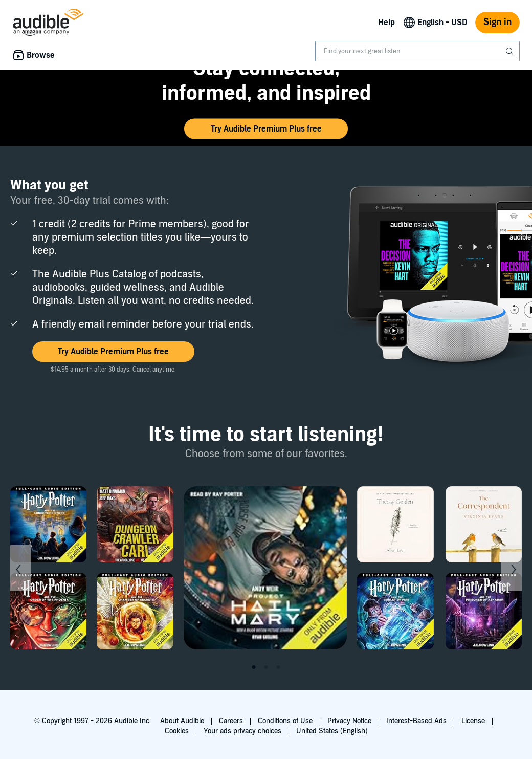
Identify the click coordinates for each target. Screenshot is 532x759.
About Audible (182, 721)
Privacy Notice (349, 721)
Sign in (497, 22)
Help (386, 23)
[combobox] (417, 51)
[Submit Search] (511, 51)
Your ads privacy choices (242, 731)
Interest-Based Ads (416, 721)
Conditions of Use (285, 721)
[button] (266, 129)
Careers (231, 721)
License (473, 721)
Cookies (177, 731)
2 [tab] (266, 667)
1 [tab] (254, 667)
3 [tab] (278, 667)
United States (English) (332, 731)
